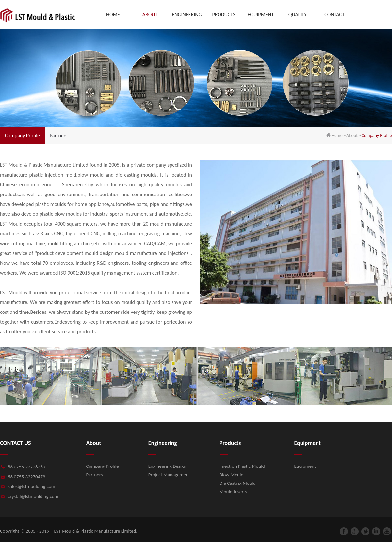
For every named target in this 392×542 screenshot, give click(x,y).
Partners (58, 135)
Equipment (305, 466)
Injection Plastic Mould (242, 466)
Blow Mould (232, 475)
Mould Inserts (233, 492)
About (352, 135)
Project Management (169, 475)
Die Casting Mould (238, 483)
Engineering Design (167, 466)
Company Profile (22, 135)
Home (337, 135)
